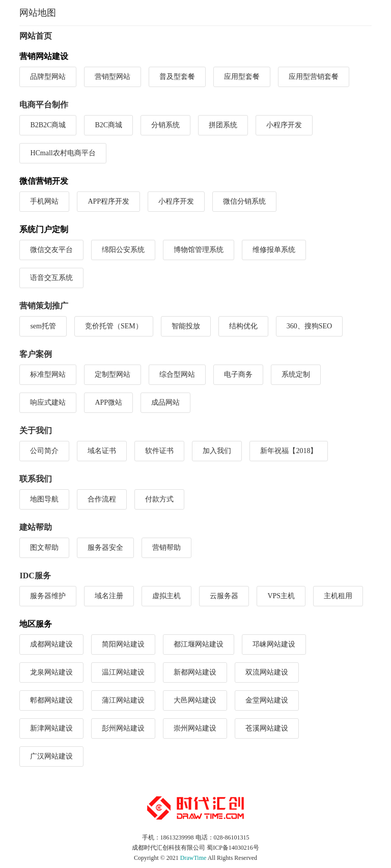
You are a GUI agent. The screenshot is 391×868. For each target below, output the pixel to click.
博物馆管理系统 (199, 250)
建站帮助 (36, 527)
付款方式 (159, 499)
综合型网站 (177, 374)
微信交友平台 (51, 250)
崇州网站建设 (195, 728)
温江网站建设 (123, 672)
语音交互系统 (51, 278)
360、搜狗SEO (309, 326)
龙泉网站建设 (51, 672)
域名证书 (102, 451)
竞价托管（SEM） (114, 326)
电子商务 (238, 374)
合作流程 (102, 499)
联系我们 (36, 479)
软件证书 (159, 451)
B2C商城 (108, 125)
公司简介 (44, 451)
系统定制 (296, 374)
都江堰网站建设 (199, 644)
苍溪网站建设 (267, 728)
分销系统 (165, 125)
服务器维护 (48, 596)
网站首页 (36, 36)
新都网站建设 (195, 672)
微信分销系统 (244, 201)
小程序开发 (284, 125)
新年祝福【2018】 (289, 451)
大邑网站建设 (195, 700)
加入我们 (217, 451)
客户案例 (36, 354)
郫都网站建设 (51, 700)
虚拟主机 (166, 596)
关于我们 (36, 430)
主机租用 (338, 596)
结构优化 (243, 326)
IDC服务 (35, 576)
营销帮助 (166, 548)
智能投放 (186, 326)
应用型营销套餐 (314, 77)
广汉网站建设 (51, 756)
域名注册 (109, 596)
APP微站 (108, 402)
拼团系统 (223, 125)
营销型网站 (113, 77)
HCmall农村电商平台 (63, 153)
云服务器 (224, 596)
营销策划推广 (44, 306)
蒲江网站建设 (123, 700)
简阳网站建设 (123, 644)
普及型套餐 (177, 77)
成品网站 (165, 402)
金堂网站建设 (267, 700)
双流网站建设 (267, 672)
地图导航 (44, 499)
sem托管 (43, 326)
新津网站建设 (51, 728)
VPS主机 (281, 596)
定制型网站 (113, 374)
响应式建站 (48, 402)
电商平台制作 (44, 105)
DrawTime (193, 858)
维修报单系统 (274, 250)
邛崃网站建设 (274, 644)
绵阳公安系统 (123, 250)
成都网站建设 (51, 644)
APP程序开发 (108, 201)
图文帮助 (44, 548)
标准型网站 (48, 374)
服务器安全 (105, 548)
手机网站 (44, 201)
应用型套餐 (242, 77)
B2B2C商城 (48, 125)
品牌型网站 (48, 77)
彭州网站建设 (123, 728)
